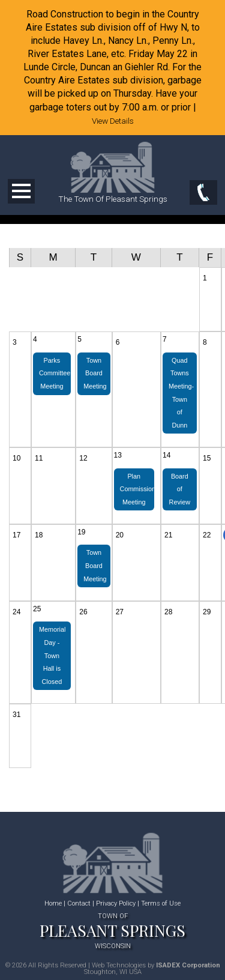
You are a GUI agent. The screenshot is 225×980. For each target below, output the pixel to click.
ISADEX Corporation (188, 965)
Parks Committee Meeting (55, 373)
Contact (79, 903)
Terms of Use (161, 903)
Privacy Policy (116, 903)
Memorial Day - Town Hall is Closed (52, 655)
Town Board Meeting (95, 373)
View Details (113, 121)
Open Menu (21, 191)
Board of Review (180, 489)
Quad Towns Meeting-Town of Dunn (181, 393)
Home (53, 903)
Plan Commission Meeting (137, 489)
